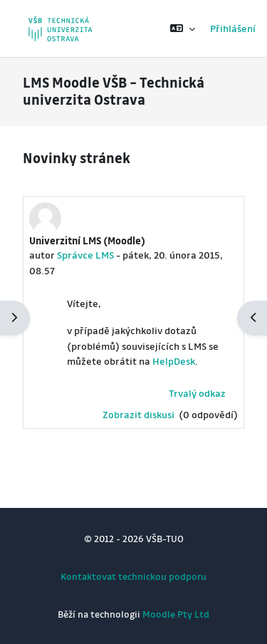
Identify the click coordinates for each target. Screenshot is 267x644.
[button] (183, 28)
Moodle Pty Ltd (176, 614)
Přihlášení (233, 28)
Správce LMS (85, 255)
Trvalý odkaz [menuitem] (197, 393)
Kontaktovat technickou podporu (133, 576)
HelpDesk (174, 361)
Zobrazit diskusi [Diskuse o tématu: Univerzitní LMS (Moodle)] (140, 414)
